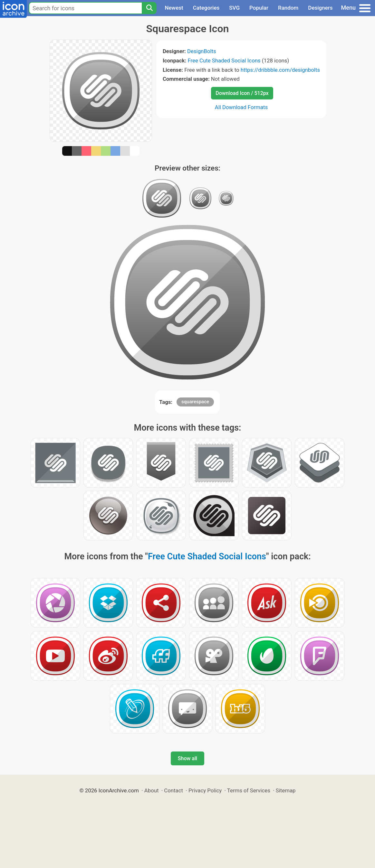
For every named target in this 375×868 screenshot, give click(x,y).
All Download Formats (241, 107)
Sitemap (286, 790)
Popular (259, 8)
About (152, 790)
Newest (174, 8)
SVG (234, 8)
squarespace (195, 402)
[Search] (149, 8)
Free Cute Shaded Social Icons (224, 61)
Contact (173, 790)
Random (288, 8)
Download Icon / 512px (242, 93)
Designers (320, 8)
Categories (206, 8)
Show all (187, 758)
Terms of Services (249, 790)
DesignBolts (202, 51)
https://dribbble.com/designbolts (280, 70)
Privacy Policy (205, 790)
